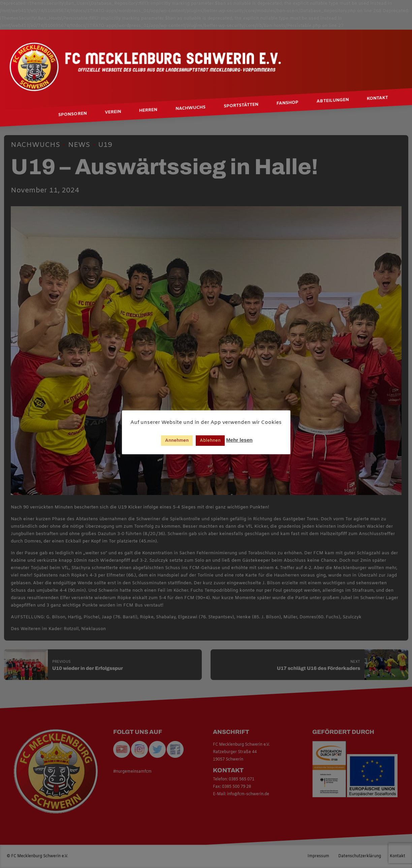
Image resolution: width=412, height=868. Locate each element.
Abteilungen (333, 101)
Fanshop (288, 103)
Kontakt (377, 98)
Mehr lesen (239, 440)
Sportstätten (241, 105)
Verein (113, 112)
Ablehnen (210, 441)
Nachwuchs (191, 108)
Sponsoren (72, 114)
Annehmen (177, 441)
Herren (148, 111)
